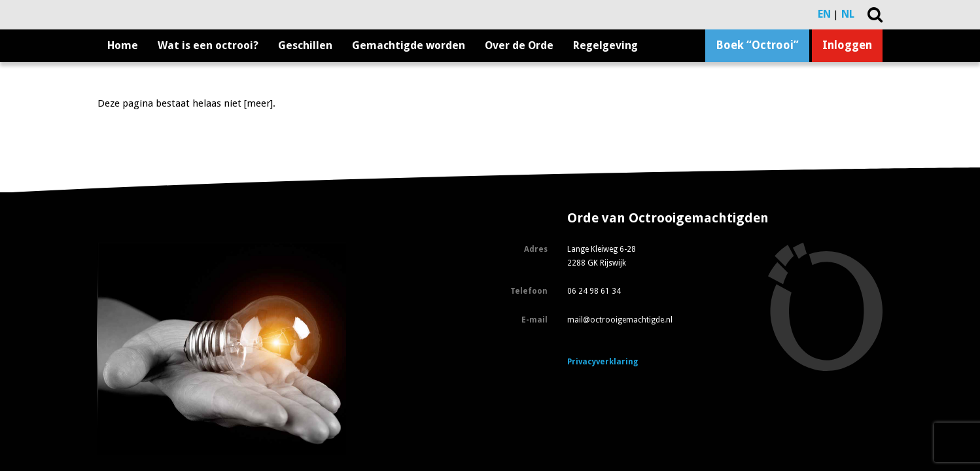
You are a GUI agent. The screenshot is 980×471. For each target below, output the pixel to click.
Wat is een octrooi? (208, 45)
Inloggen (847, 45)
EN (824, 14)
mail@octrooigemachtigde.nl (620, 320)
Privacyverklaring (603, 362)
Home (123, 45)
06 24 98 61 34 (594, 291)
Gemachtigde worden (409, 45)
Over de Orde (519, 45)
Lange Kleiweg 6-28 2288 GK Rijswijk (602, 256)
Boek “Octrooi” (757, 45)
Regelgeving (605, 45)
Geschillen (305, 45)
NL (848, 14)
